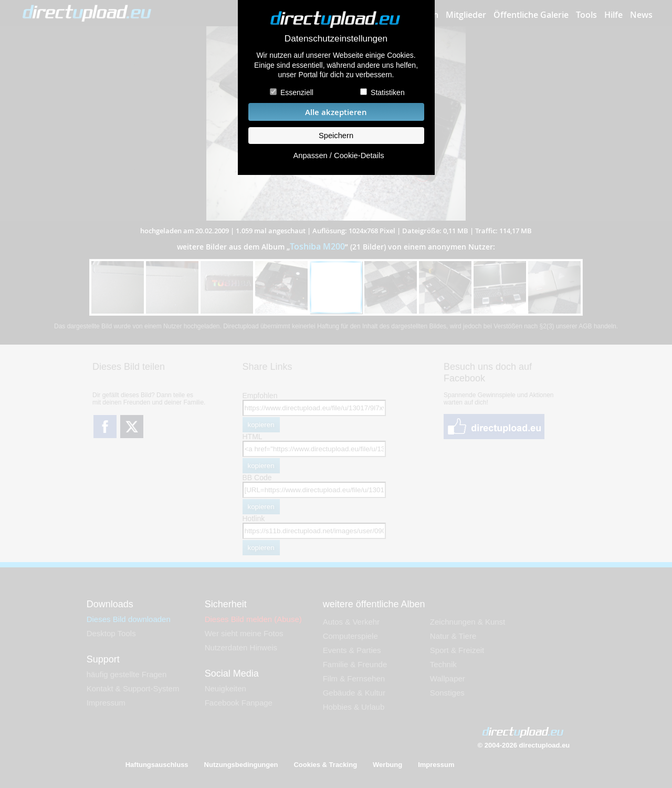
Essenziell (297, 92)
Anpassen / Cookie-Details (338, 155)
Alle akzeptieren (336, 112)
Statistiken (388, 92)
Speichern (336, 136)
